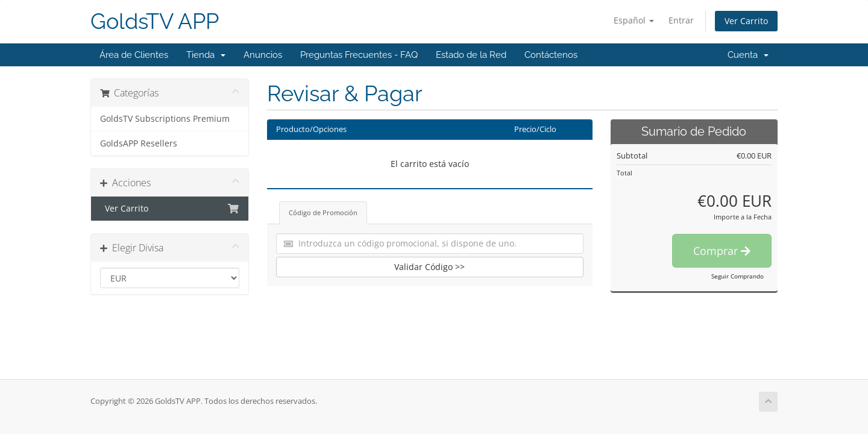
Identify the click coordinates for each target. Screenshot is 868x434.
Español (634, 20)
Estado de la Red (471, 55)
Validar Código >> (429, 267)
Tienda (206, 55)
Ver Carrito (746, 21)
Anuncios (263, 55)
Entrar (681, 20)
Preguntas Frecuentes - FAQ (359, 55)
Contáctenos (551, 55)
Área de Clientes (134, 55)
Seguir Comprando (737, 276)
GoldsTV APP (155, 21)
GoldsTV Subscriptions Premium (165, 119)
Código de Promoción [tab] (323, 212)
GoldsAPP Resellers (139, 143)
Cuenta (748, 55)
